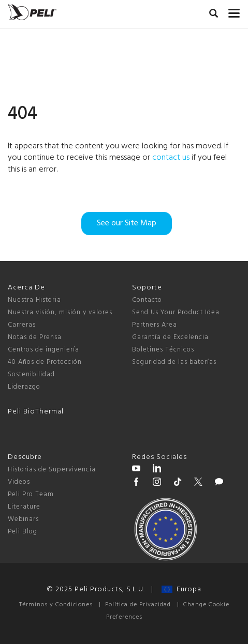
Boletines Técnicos (163, 350)
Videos (19, 482)
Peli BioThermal (36, 412)
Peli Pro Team (31, 494)
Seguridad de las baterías (174, 362)
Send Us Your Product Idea (176, 312)
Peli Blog (23, 532)
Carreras (22, 325)
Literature (24, 507)
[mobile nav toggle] (234, 11)
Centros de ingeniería (43, 350)
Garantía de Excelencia (170, 337)
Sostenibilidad (31, 374)
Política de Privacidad (138, 605)
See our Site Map (127, 223)
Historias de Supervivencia (52, 470)
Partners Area (155, 325)
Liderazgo (24, 387)
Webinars (23, 519)
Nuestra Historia (34, 300)
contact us (171, 158)
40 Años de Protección (45, 362)
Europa (181, 589)
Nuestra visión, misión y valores (60, 312)
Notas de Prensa (35, 337)
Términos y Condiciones (56, 605)
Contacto (147, 300)
